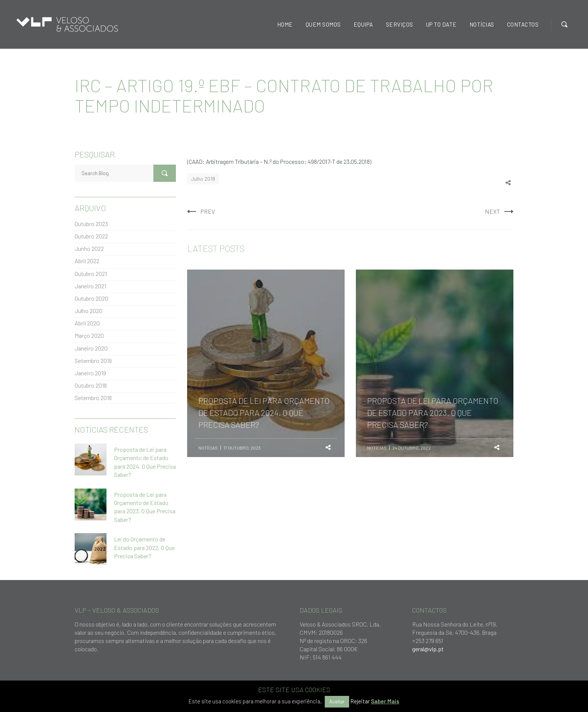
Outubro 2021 (91, 274)
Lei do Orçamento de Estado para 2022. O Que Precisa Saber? (144, 547)
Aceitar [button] (337, 702)
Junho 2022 (89, 248)
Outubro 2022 (91, 236)
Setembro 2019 (93, 360)
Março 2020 (89, 335)
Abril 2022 (87, 261)
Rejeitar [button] (360, 701)
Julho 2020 (88, 311)
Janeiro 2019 (90, 373)
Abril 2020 (87, 323)
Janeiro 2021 (90, 286)
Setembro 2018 (93, 398)
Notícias (208, 448)
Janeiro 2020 (91, 348)
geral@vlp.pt (428, 649)
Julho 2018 (203, 179)
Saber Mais (385, 701)
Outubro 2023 (91, 224)
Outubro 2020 (91, 298)
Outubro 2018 (91, 385)
